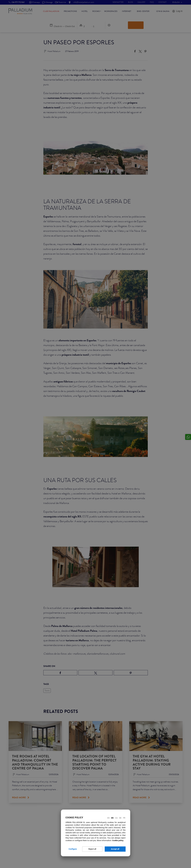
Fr (124, 818)
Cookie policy (118, 840)
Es (108, 818)
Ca (116, 818)
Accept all (115, 849)
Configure (73, 849)
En (112, 818)
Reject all (92, 849)
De (120, 818)
